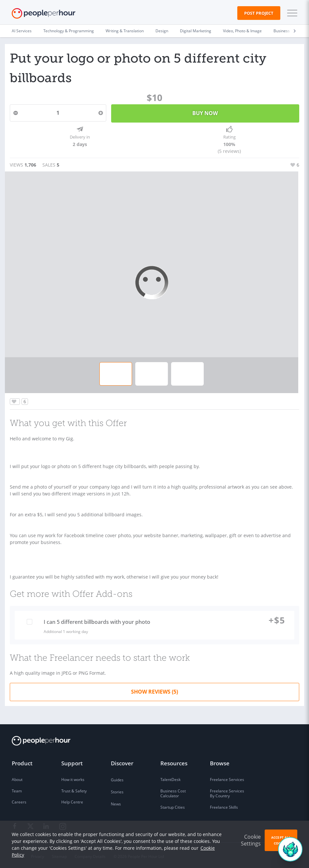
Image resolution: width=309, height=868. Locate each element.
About (17, 778)
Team (17, 789)
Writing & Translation (125, 31)
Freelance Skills (224, 805)
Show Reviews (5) (154, 690)
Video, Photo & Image (242, 31)
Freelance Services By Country (227, 792)
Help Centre (72, 800)
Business (282, 31)
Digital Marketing (196, 31)
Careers (19, 800)
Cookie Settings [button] (251, 840)
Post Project (259, 13)
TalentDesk (170, 778)
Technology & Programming (69, 31)
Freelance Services (227, 778)
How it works (73, 778)
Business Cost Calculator (173, 792)
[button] (291, 13)
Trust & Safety (74, 789)
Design (162, 31)
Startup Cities (173, 805)
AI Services (22, 31)
